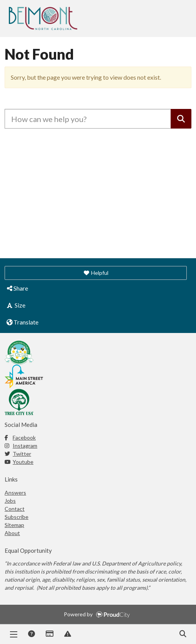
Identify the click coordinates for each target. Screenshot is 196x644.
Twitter (18, 454)
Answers (31, 634)
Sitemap (14, 525)
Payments (49, 634)
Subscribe (17, 517)
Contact (15, 509)
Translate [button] (22, 322)
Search (183, 634)
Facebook (20, 437)
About (12, 533)
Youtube (19, 462)
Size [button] (16, 305)
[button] (96, 273)
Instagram (21, 446)
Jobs (10, 501)
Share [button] (17, 288)
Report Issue (67, 634)
